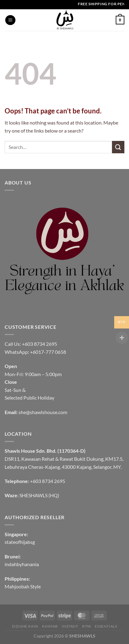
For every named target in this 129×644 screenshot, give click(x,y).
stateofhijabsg (20, 542)
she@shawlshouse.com (43, 412)
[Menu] (10, 20)
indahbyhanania (22, 564)
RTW (87, 626)
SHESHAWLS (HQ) (39, 495)
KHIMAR (50, 626)
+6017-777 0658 (48, 352)
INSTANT (70, 626)
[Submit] (118, 147)
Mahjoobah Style (23, 586)
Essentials (106, 626)
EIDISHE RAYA (25, 626)
